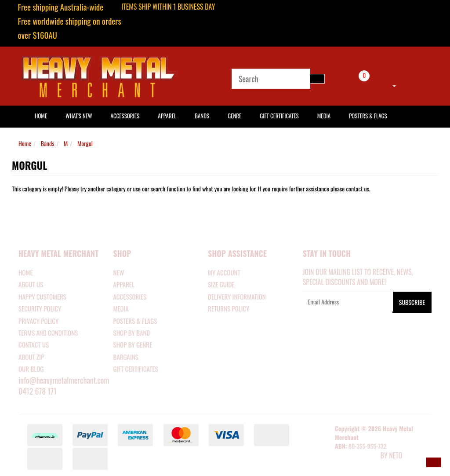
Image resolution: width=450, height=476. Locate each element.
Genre (234, 116)
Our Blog (31, 369)
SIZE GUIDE (221, 284)
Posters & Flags (368, 116)
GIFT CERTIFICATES (136, 369)
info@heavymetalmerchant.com (64, 380)
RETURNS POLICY (229, 308)
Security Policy (40, 308)
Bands (202, 116)
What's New (79, 116)
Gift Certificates (279, 116)
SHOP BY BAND (132, 333)
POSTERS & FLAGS (135, 321)
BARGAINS (126, 357)
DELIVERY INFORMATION (237, 297)
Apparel (167, 116)
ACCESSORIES (130, 297)
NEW (119, 272)
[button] (434, 462)
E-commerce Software (357, 456)
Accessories (125, 116)
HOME (41, 116)
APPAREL (124, 284)
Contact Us (34, 344)
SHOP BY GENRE (133, 344)
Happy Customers (42, 297)
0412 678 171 (38, 391)
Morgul (85, 143)
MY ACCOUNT (224, 272)
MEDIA (121, 308)
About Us (31, 284)
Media (324, 116)
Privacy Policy (38, 321)
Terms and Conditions (48, 333)
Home (25, 143)
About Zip (31, 357)
